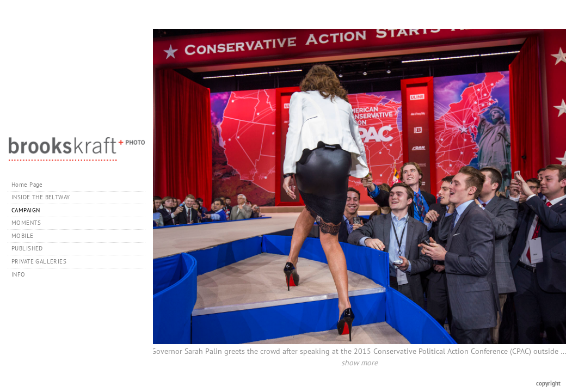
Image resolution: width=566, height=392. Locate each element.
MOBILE (23, 236)
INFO (22, 274)
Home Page (27, 185)
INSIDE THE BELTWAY (41, 197)
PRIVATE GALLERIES (43, 261)
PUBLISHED (27, 248)
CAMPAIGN (26, 210)
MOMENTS (26, 223)
